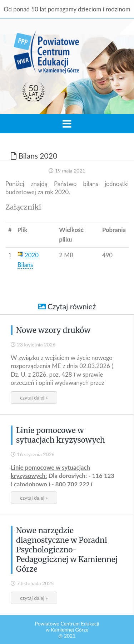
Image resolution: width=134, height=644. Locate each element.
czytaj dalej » (34, 398)
